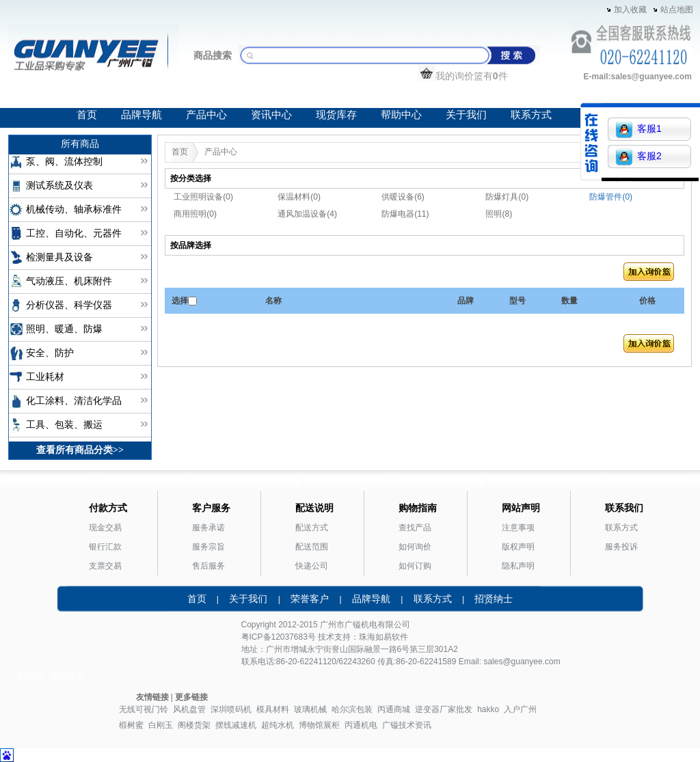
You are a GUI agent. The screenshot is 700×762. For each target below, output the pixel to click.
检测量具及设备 (59, 257)
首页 (87, 115)
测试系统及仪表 (59, 186)
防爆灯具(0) (507, 197)
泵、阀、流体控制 (64, 162)
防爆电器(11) (405, 214)
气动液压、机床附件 (69, 281)
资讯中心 (271, 115)
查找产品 (415, 528)
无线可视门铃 (144, 709)
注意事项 (518, 528)
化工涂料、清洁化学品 (74, 401)
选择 (180, 301)
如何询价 (415, 547)
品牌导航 (142, 115)
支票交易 (105, 566)
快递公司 (312, 566)
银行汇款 (105, 547)
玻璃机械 (310, 709)
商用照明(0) (195, 214)
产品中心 (206, 115)
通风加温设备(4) (307, 214)
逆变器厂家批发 (444, 709)
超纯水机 (278, 725)
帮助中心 (401, 115)
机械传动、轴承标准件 (74, 209)
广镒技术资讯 (407, 725)
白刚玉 (161, 725)
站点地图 (677, 10)
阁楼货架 (194, 725)
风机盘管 (189, 709)
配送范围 (312, 547)
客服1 (639, 130)
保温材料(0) (299, 197)
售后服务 (208, 566)
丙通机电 (361, 725)
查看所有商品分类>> (80, 450)
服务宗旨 (208, 547)
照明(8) (499, 214)
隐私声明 (518, 566)
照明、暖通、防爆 (64, 329)
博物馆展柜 (319, 725)
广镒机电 (361, 625)
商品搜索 (213, 55)
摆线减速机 (236, 725)
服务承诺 (208, 528)
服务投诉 (621, 547)
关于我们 (466, 115)
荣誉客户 (310, 599)
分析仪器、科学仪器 (69, 305)
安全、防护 (50, 353)
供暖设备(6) (403, 197)
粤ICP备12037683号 (279, 637)
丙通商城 (394, 709)
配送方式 (312, 528)
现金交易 (105, 528)
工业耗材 (45, 377)
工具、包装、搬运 (64, 425)
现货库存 (336, 115)
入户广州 (520, 709)
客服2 (639, 157)
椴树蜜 (131, 725)
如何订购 (415, 566)
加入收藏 (630, 10)
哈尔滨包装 (352, 709)
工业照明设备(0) (203, 197)
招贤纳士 (494, 599)
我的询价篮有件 (463, 76)
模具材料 (273, 709)
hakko (488, 709)
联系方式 (531, 115)
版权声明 (518, 547)
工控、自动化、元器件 (74, 233)
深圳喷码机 (231, 709)
